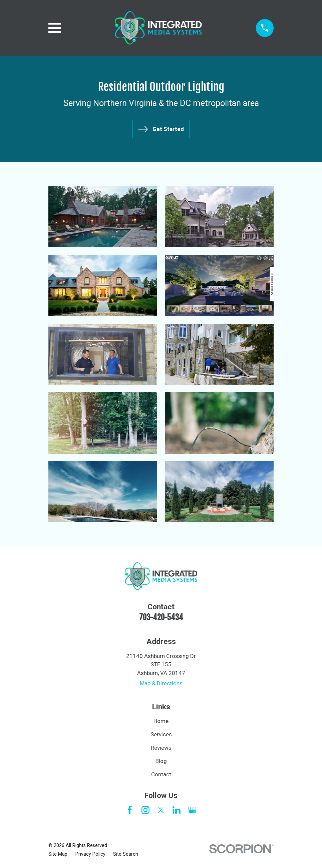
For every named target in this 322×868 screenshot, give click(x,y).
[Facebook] (130, 810)
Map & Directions (161, 683)
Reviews (161, 748)
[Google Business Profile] (192, 810)
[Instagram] (145, 810)
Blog (161, 761)
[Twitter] (161, 810)
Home (161, 721)
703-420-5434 (161, 617)
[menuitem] (58, 854)
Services (161, 734)
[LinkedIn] (177, 810)
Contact (161, 774)
